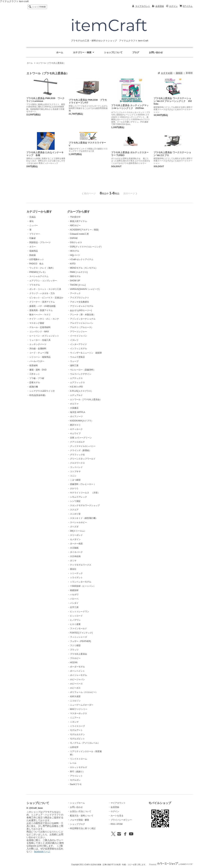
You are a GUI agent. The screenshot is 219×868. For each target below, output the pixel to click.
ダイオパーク (76, 552)
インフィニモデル (78, 349)
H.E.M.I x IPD (76, 387)
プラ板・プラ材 (37, 378)
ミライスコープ (77, 726)
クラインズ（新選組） (81, 450)
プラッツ (74, 650)
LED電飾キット (37, 259)
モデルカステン (77, 734)
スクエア (74, 510)
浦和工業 (74, 366)
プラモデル (35, 285)
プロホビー (75, 658)
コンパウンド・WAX (39, 332)
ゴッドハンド (76, 467)
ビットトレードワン (80, 612)
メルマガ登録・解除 (80, 820)
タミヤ (73, 561)
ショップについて (113, 52)
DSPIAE (74, 238)
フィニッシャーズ (78, 637)
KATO (73, 264)
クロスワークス (77, 463)
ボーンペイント (77, 671)
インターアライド (78, 344)
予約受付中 (75, 217)
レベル (73, 763)
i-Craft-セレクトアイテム (82, 259)
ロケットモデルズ (78, 767)
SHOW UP (75, 281)
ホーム (60, 52)
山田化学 (74, 747)
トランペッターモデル (81, 582)
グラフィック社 (77, 455)
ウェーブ (74, 361)
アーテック (75, 293)
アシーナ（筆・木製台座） (83, 315)
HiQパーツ (75, 255)
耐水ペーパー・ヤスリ (40, 315)
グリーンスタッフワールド (83, 459)
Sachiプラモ (76, 784)
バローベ (74, 599)
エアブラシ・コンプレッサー (43, 281)
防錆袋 (33, 255)
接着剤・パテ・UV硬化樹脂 (43, 306)
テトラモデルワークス (81, 565)
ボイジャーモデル (78, 675)
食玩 (31, 221)
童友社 (73, 569)
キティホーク (76, 429)
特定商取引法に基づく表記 (83, 828)
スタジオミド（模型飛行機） (84, 518)
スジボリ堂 (75, 514)
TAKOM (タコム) (78, 285)
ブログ (136, 52)
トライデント (76, 578)
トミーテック (76, 573)
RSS (113, 824)
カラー (33, 247)
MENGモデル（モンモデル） (84, 268)
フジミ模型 (75, 646)
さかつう (74, 488)
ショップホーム (77, 803)
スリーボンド (76, 535)
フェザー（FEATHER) (81, 641)
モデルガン (75, 780)
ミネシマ (74, 722)
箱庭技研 (74, 590)
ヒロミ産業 (75, 624)
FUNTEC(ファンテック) (81, 633)
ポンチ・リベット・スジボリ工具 (45, 289)
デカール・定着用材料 (40, 327)
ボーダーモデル (77, 667)
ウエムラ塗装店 (77, 357)
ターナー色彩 (76, 544)
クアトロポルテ (77, 442)
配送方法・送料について (82, 816)
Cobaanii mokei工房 (79, 234)
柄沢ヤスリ (75, 425)
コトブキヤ (75, 471)
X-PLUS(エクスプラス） (82, 391)
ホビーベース (76, 684)
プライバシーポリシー (121, 820)
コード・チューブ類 (39, 353)
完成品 (33, 217)
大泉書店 (74, 408)
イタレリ (74, 340)
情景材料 (34, 366)
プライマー (35, 234)
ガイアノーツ (76, 416)
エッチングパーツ (38, 344)
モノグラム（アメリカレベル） (85, 743)
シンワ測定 (75, 501)
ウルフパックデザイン (81, 374)
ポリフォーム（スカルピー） (84, 692)
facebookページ (42, 851)
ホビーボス (75, 688)
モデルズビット (77, 739)
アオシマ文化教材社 (80, 302)
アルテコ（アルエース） (82, 327)
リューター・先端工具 (40, 340)
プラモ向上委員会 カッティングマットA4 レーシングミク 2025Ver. (130, 107)
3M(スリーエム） (78, 531)
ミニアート (75, 718)
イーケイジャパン (78, 336)
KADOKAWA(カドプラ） (82, 421)
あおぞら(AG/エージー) (81, 310)
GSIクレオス (76, 242)
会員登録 (160, 6)
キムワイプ (75, 433)
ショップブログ (77, 824)
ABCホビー (75, 225)
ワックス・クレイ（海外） (42, 268)
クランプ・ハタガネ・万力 (42, 293)
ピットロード (76, 616)
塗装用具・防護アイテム (41, 310)
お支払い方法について (81, 811)
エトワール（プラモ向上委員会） (51, 63)
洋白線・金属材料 (38, 349)
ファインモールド (78, 629)
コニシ (73, 476)
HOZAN (74, 662)
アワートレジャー (78, 332)
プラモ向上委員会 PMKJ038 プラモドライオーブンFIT (88, 101)
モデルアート (76, 730)
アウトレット (76, 776)
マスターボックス (78, 713)
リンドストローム (78, 759)
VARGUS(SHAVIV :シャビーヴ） (85, 289)
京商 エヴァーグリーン (81, 438)
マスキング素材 (37, 323)
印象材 (33, 238)
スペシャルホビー (78, 522)
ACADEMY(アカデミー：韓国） (85, 230)
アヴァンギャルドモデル (82, 306)
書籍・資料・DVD (38, 370)
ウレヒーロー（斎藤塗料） (83, 370)
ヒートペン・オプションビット (44, 336)
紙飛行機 (34, 387)
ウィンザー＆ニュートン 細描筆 (86, 353)
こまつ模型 (75, 480)
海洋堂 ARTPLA (78, 412)
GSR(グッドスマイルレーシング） (86, 247)
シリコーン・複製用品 (40, 357)
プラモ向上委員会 (78, 654)
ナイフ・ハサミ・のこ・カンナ (44, 319)
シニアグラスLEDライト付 (42, 391)
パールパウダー (37, 361)
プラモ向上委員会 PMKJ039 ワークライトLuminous (45, 100)
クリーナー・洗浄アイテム (42, 302)
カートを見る (117, 816)
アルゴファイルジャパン (82, 323)
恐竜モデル (35, 383)
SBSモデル (75, 276)
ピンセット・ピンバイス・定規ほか (46, 298)
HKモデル (75, 251)
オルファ (74, 404)
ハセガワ (74, 595)
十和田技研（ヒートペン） (83, 586)
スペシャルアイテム (39, 276)
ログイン (173, 6)
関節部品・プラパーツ (40, 242)
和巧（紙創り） (77, 772)
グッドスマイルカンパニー (83, 446)
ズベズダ (74, 527)
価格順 (179, 73)
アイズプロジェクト (80, 298)
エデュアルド (76, 395)
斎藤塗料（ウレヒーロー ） (83, 484)
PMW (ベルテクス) (79, 272)
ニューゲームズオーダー (82, 705)
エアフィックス (77, 383)
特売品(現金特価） (38, 395)
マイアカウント (143, 6)
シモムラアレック (78, 497)
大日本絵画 (75, 556)
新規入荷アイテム (78, 221)
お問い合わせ (156, 52)
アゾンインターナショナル (83, 319)
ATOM (120, 824)
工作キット (35, 374)
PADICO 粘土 (36, 264)
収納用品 (34, 251)
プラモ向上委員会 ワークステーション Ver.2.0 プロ (172, 154)
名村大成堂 (75, 696)
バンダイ (74, 603)
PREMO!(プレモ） (38, 272)
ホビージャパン (77, 679)
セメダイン (75, 539)
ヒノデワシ (75, 620)
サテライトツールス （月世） (85, 493)
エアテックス (76, 378)
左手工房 (74, 607)
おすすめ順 (167, 73)
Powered (171, 865)
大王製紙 (74, 548)
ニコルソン (75, 701)
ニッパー (34, 225)
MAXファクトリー (79, 709)
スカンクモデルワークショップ (85, 505)
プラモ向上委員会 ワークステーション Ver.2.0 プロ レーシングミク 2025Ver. (173, 101)
